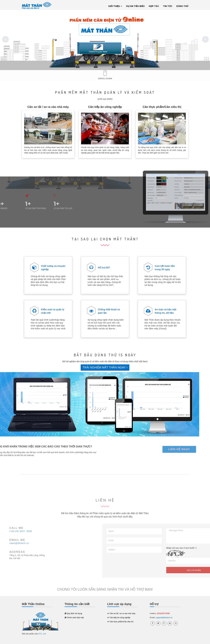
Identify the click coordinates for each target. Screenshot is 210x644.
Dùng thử (182, 6)
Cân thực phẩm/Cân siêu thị (162, 107)
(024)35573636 (163, 613)
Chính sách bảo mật (75, 618)
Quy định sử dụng (74, 613)
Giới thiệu (115, 6)
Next (206, 39)
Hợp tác (154, 6)
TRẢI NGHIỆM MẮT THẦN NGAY (105, 367)
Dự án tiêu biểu (135, 6)
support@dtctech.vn (164, 618)
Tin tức (168, 6)
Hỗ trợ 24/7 (104, 268)
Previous (4, 39)
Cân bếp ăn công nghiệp (105, 107)
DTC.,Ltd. (42, 634)
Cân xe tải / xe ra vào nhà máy (48, 107)
